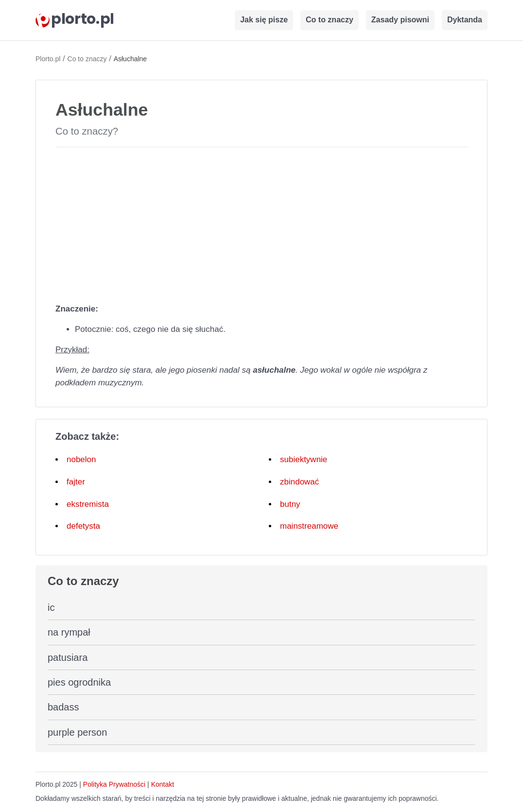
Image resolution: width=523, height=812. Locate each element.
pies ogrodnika (79, 682)
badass (63, 707)
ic (51, 607)
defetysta (83, 526)
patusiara (68, 657)
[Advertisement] (261, 223)
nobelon (81, 459)
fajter (76, 482)
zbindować (299, 482)
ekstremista (88, 504)
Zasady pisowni (400, 20)
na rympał (69, 632)
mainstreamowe (309, 526)
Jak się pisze (264, 20)
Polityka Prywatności (114, 784)
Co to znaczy (330, 20)
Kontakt (163, 784)
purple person (77, 732)
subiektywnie (304, 459)
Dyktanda (465, 20)
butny (290, 504)
